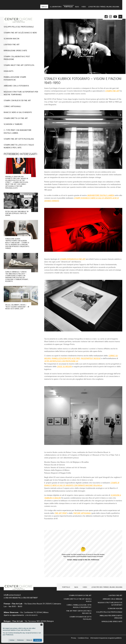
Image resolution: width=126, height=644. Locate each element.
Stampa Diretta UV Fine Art (16, 118)
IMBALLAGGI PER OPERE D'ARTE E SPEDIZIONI (111, 617)
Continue (12, 640)
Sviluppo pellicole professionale (109, 612)
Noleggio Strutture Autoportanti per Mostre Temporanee (21, 93)
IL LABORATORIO (56, 6)
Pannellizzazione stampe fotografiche (15, 78)
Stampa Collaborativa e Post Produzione (17, 58)
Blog (76, 587)
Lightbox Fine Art (115, 595)
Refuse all (29, 640)
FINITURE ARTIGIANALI (82, 513)
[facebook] (106, 16)
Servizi (44, 6)
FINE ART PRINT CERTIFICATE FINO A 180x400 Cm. (79, 612)
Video (85, 587)
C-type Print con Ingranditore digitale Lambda (18, 131)
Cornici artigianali (12, 106)
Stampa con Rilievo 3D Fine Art (17, 100)
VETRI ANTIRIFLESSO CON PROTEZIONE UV (61, 361)
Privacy (74, 638)
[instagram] (110, 16)
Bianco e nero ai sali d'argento (18, 112)
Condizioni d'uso (83, 638)
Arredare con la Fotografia (16, 86)
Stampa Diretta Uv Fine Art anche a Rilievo (78, 600)
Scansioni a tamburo (13, 124)
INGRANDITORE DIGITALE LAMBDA (100, 195)
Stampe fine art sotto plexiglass (19, 139)
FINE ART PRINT (61, 513)
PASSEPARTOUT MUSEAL (91, 358)
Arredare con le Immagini (112, 599)
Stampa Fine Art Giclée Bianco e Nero (20, 32)
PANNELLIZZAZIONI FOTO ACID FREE (66, 358)
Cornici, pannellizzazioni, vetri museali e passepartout (79, 606)
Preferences (20, 640)
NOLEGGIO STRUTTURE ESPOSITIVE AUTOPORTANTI (110, 604)
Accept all (38, 640)
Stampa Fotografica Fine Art (80, 595)
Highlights (9, 71)
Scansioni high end (115, 608)
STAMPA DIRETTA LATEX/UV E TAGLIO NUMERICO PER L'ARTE (19, 146)
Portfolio (66, 587)
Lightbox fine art (12, 44)
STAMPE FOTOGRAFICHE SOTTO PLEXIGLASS (81, 618)
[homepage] (19, 587)
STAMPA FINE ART (112, 91)
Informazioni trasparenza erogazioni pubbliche (106, 638)
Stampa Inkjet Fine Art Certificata (19, 65)
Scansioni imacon (11, 38)
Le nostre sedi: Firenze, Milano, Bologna (107, 587)
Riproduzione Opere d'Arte (15, 50)
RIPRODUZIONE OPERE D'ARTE (112, 621)
